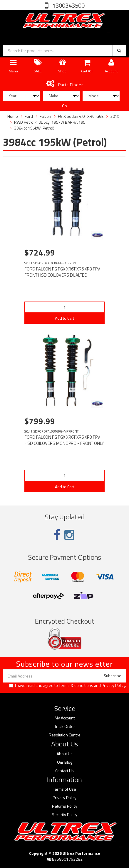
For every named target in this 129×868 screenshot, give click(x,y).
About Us (65, 754)
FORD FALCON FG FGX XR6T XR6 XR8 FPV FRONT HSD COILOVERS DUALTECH (62, 272)
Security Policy (65, 815)
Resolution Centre (65, 735)
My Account (65, 718)
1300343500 (68, 5)
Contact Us (64, 771)
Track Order (65, 726)
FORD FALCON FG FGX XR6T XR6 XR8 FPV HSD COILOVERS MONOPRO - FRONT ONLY (64, 440)
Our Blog (65, 762)
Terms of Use (64, 789)
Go (64, 106)
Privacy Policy (113, 685)
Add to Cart (64, 318)
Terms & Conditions (76, 685)
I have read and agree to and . (68, 685)
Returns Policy (65, 806)
